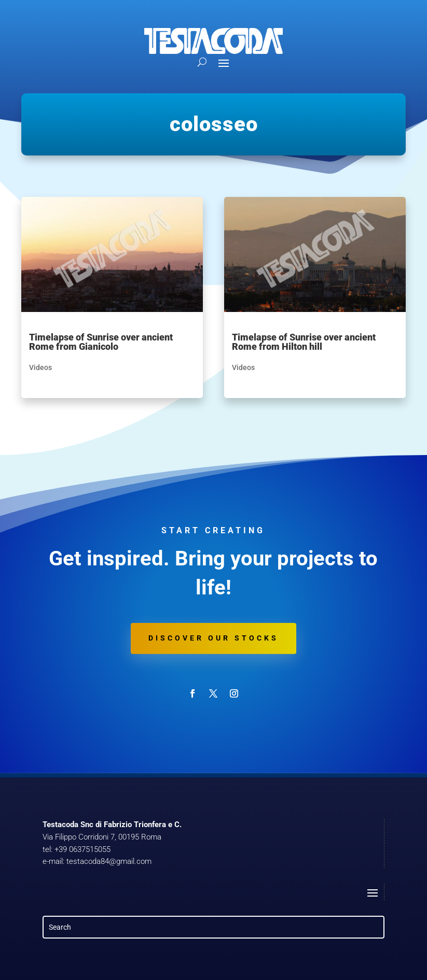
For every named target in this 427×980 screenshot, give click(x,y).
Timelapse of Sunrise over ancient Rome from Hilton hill (304, 342)
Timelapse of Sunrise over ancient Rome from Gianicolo (101, 342)
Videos (40, 367)
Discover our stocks (213, 638)
